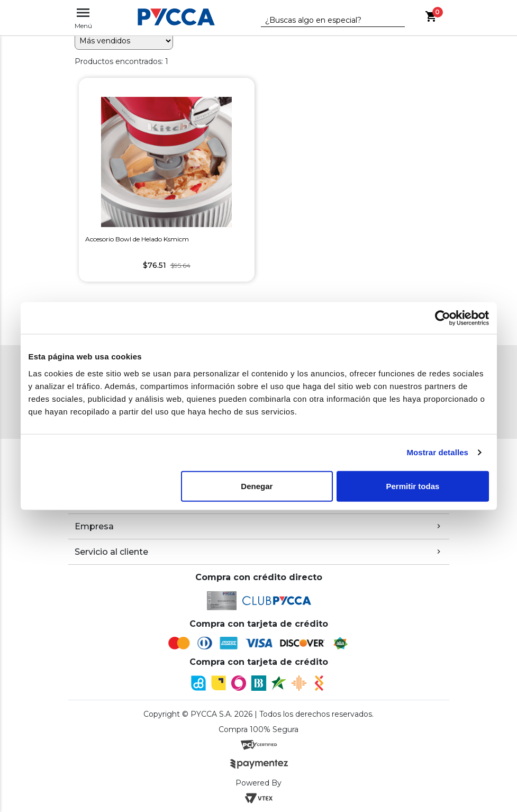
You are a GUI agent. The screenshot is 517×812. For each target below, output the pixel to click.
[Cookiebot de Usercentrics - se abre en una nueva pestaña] (443, 318)
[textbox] (325, 21)
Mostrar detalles (437, 452)
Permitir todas (413, 486)
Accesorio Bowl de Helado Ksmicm (137, 239)
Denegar (257, 486)
